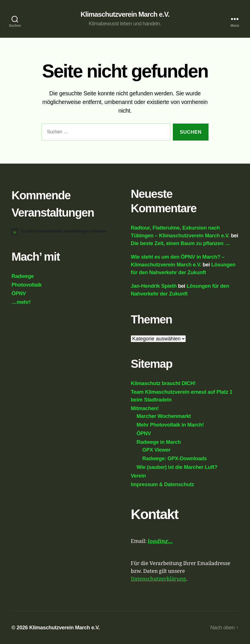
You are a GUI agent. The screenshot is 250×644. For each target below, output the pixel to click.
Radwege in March (159, 442)
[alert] (64, 231)
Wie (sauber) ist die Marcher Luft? (177, 467)
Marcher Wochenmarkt (164, 416)
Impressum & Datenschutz (162, 484)
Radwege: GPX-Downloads (175, 459)
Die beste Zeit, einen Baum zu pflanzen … (180, 243)
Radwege (23, 276)
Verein (138, 476)
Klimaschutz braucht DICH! (163, 383)
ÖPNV (19, 293)
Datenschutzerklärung (158, 579)
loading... (160, 541)
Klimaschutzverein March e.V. (125, 14)
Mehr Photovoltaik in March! (170, 425)
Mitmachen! (145, 408)
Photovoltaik (27, 285)
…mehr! (21, 302)
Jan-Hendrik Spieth (154, 286)
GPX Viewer (156, 450)
